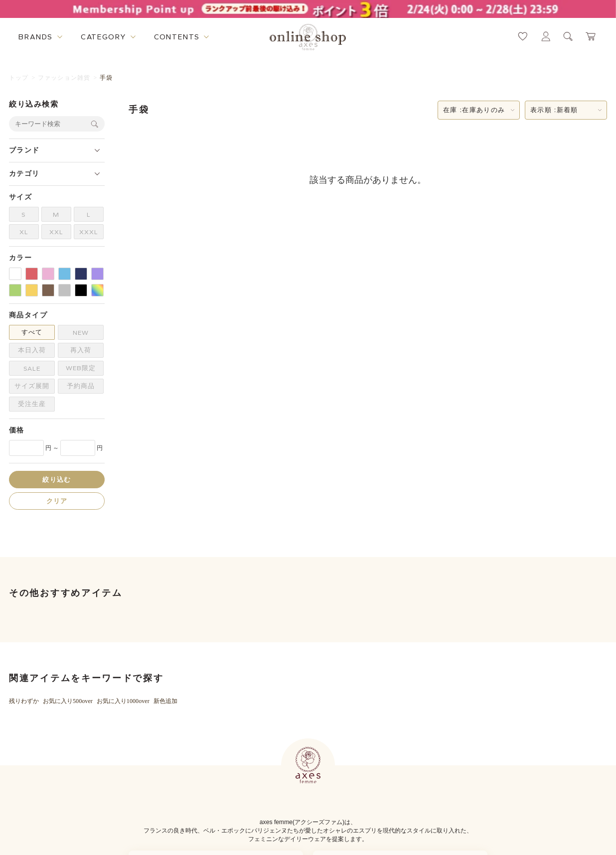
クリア (57, 501)
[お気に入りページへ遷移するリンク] (523, 36)
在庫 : (474, 110)
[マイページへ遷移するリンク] (546, 36)
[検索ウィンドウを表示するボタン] (568, 36)
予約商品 (81, 386)
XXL (56, 232)
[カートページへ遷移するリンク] (591, 36)
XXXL (89, 232)
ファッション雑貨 (64, 78)
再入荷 (81, 350)
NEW (81, 333)
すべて (32, 332)
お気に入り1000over (123, 701)
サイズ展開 (32, 386)
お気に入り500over (68, 701)
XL (24, 232)
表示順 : (554, 110)
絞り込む (57, 480)
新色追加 (165, 701)
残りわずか (24, 701)
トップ (19, 78)
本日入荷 (32, 350)
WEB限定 (81, 368)
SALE (32, 368)
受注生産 (32, 404)
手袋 (106, 78)
